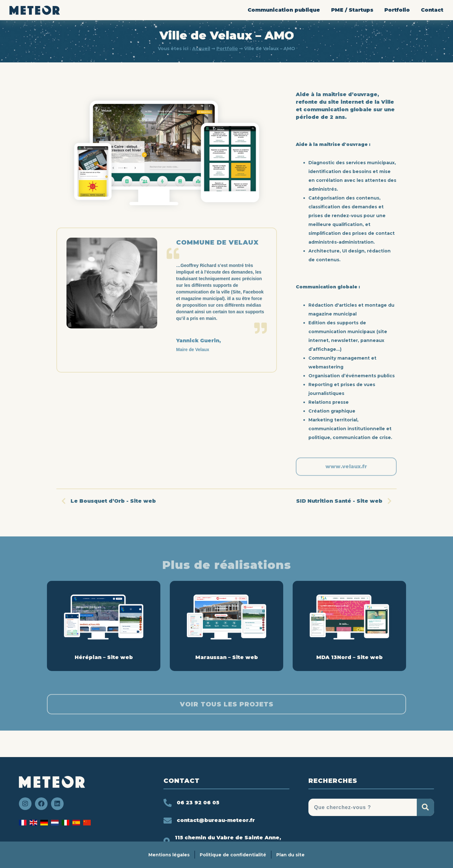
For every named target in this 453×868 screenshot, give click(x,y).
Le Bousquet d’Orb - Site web (106, 501)
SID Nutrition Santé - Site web (346, 501)
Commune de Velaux (217, 242)
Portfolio (397, 10)
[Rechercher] (425, 807)
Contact (432, 10)
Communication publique (284, 10)
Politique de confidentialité (233, 855)
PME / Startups (352, 10)
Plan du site (290, 855)
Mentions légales (169, 855)
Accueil (201, 49)
